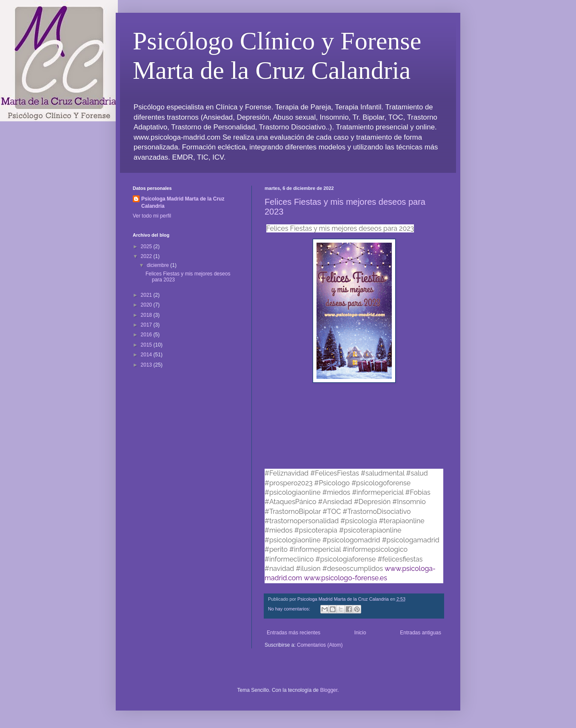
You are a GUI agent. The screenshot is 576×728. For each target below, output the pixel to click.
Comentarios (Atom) (320, 645)
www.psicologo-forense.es (345, 578)
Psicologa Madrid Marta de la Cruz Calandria (183, 202)
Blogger (329, 690)
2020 (147, 305)
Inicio (360, 633)
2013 (147, 365)
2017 (147, 325)
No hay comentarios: (290, 609)
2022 (147, 256)
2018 (147, 315)
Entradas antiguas (421, 633)
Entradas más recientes (294, 633)
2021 (147, 295)
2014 (147, 355)
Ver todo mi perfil (152, 216)
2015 (147, 345)
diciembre (158, 265)
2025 (147, 246)
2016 (147, 335)
